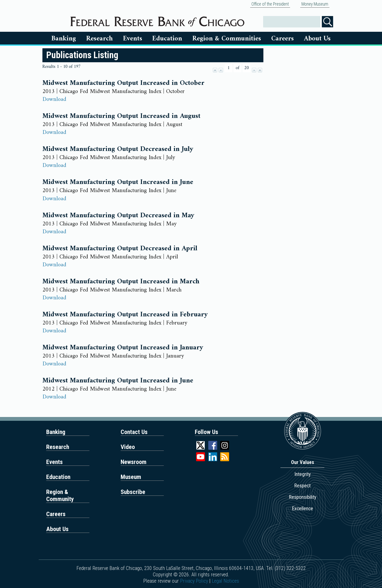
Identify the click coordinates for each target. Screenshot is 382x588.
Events (133, 39)
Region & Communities (227, 39)
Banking (64, 39)
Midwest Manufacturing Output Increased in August (121, 116)
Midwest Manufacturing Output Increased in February (125, 315)
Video (128, 447)
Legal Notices (225, 581)
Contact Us (134, 432)
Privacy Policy (194, 581)
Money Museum (315, 4)
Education (167, 39)
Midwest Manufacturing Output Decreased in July (118, 149)
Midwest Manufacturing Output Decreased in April (120, 249)
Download (54, 99)
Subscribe (133, 492)
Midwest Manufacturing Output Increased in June (118, 182)
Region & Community (60, 496)
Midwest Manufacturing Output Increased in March (121, 282)
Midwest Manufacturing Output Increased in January (123, 348)
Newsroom (134, 462)
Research (99, 39)
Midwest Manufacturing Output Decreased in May (118, 215)
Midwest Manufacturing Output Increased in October (123, 83)
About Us (317, 39)
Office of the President (270, 4)
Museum (131, 477)
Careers (283, 39)
